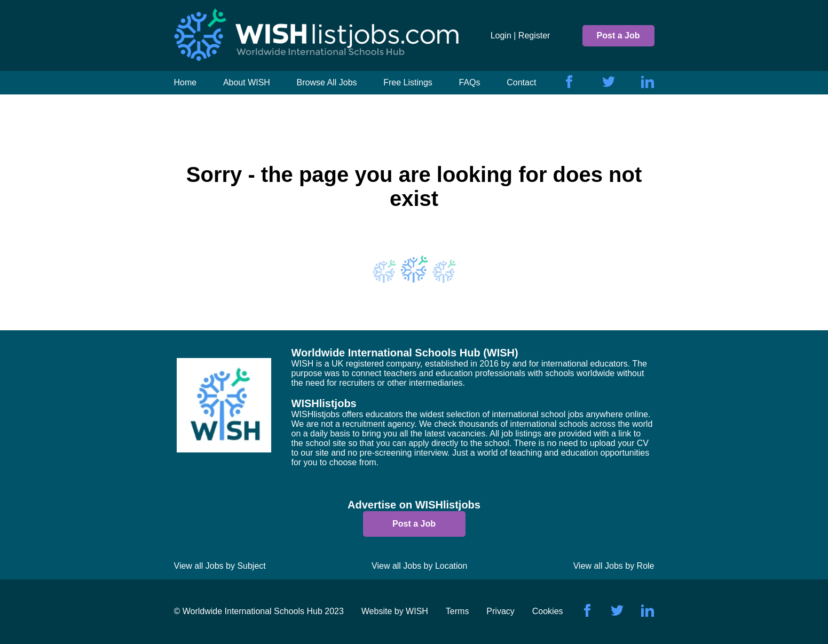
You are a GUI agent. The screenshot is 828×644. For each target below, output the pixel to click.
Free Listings (408, 82)
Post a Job (618, 35)
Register (534, 35)
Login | (503, 35)
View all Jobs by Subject (220, 566)
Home (186, 82)
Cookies (548, 611)
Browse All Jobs (327, 82)
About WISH (247, 82)
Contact (521, 82)
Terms (458, 611)
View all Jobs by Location (419, 566)
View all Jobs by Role (614, 566)
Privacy (500, 611)
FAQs (470, 82)
